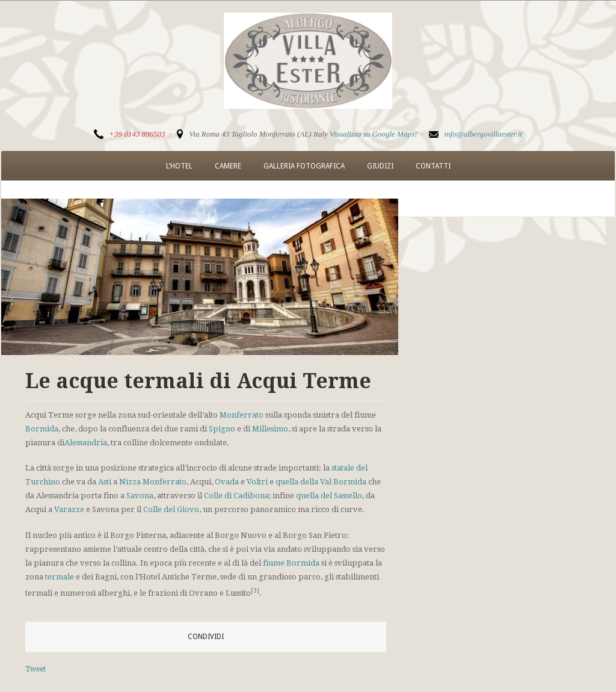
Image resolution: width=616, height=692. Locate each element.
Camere (228, 166)
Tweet (35, 669)
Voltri (257, 482)
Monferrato (242, 415)
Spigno (222, 429)
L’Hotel (179, 166)
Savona (140, 496)
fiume (274, 563)
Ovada (227, 482)
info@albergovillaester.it (483, 134)
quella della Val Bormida (321, 482)
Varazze (69, 509)
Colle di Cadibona (236, 496)
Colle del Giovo (171, 509)
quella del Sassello (329, 496)
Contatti (433, 166)
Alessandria (86, 443)
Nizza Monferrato (153, 482)
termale (60, 577)
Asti (105, 482)
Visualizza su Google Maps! (373, 134)
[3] (255, 591)
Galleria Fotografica (304, 166)
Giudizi (380, 166)
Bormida (42, 429)
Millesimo (270, 429)
